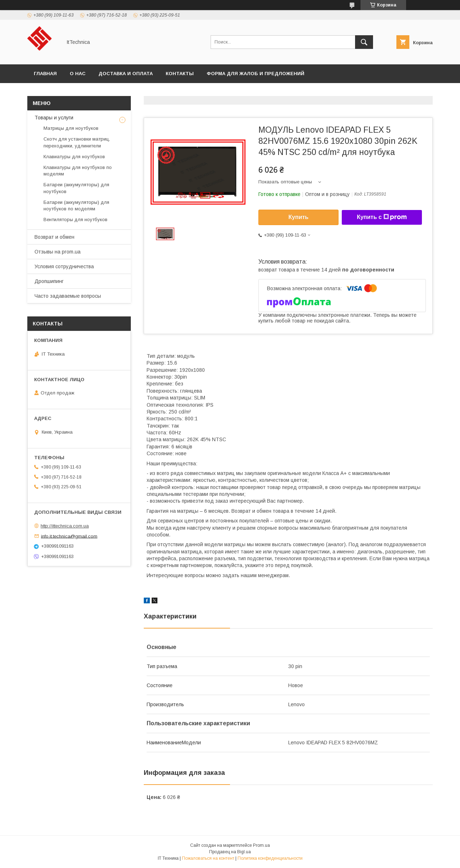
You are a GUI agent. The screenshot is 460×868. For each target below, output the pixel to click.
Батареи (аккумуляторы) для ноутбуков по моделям (76, 205)
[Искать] (364, 42)
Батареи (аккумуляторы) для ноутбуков (76, 188)
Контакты (180, 74)
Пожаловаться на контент (208, 858)
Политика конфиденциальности (270, 858)
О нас (78, 74)
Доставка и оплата (126, 74)
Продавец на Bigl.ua (230, 852)
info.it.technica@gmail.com (69, 536)
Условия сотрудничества (64, 266)
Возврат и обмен (54, 237)
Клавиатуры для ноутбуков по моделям (78, 171)
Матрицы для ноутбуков (71, 128)
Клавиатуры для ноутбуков (74, 157)
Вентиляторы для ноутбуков (75, 220)
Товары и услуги (54, 118)
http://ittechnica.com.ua (65, 526)
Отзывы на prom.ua (57, 252)
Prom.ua (261, 845)
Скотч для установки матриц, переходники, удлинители (77, 142)
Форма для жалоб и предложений (256, 74)
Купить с (382, 217)
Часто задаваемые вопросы (68, 296)
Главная (45, 74)
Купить (299, 217)
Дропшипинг (49, 281)
